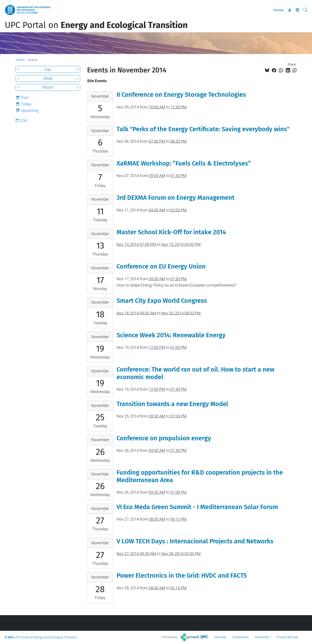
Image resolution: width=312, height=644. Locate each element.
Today (26, 104)
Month (48, 87)
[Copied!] (295, 70)
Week (48, 78)
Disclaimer (262, 637)
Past (25, 98)
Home (278, 10)
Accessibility (240, 637)
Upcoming (30, 111)
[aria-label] (305, 10)
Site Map (220, 637)
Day (48, 69)
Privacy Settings (287, 637)
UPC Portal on (96, 25)
